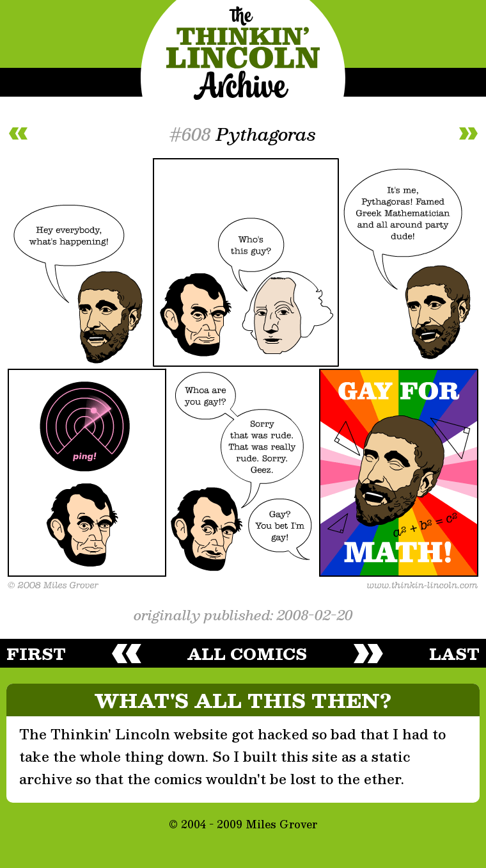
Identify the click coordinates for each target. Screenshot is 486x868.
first (36, 654)
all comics (247, 654)
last (454, 654)
